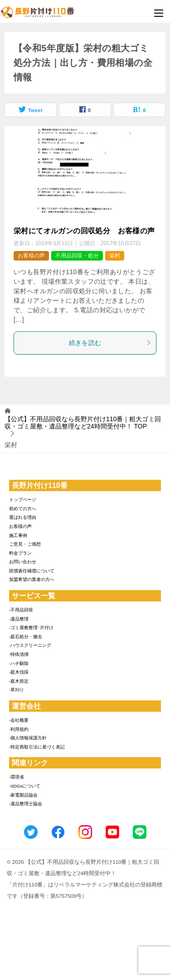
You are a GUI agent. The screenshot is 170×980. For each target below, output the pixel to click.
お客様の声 (31, 256)
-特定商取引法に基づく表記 (37, 747)
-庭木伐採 (19, 672)
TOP (83, 423)
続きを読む (110, 343)
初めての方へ (23, 509)
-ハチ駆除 (19, 663)
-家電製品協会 (23, 795)
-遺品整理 (19, 619)
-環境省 (17, 777)
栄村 (115, 256)
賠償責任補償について (32, 571)
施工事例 (18, 535)
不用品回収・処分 (77, 256)
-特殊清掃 (19, 654)
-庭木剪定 (19, 681)
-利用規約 (19, 729)
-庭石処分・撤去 (26, 637)
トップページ (23, 500)
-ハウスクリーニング (30, 645)
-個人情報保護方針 (28, 738)
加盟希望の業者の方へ (32, 579)
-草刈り (17, 690)
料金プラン (20, 553)
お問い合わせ (23, 562)
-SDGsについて (25, 786)
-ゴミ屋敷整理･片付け (31, 628)
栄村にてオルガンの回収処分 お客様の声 (84, 231)
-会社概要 (19, 720)
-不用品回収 (21, 610)
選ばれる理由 (23, 517)
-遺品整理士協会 (26, 804)
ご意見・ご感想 (25, 544)
